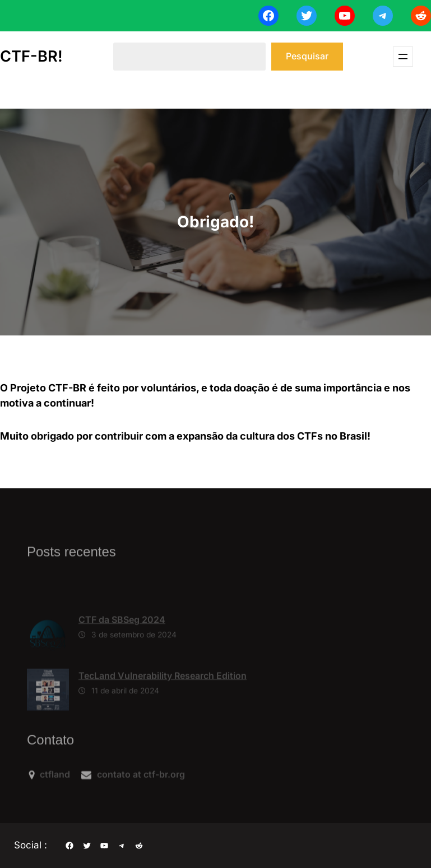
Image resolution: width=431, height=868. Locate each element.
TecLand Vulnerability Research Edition (163, 692)
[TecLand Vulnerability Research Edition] (48, 709)
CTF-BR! (31, 56)
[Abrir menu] (403, 57)
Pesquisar (307, 56)
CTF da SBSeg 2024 (122, 636)
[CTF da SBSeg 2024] (48, 653)
